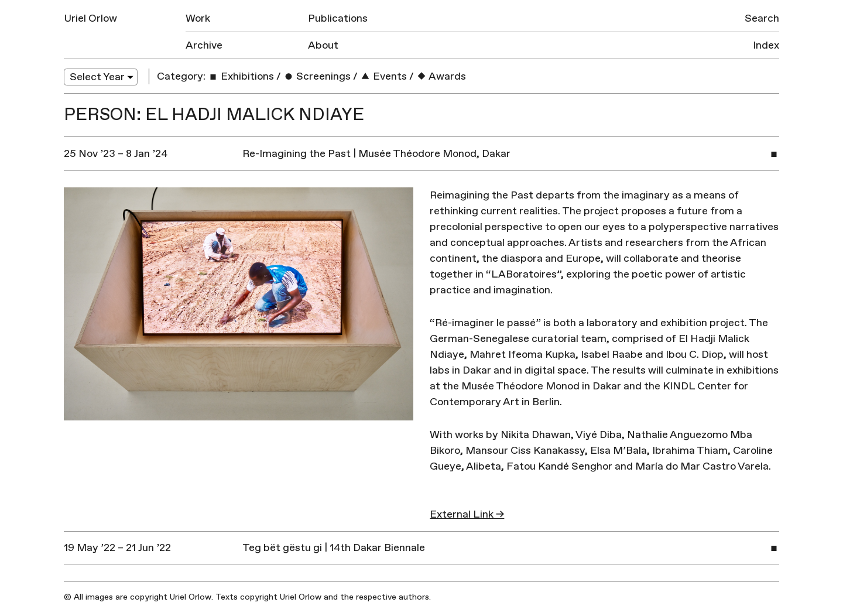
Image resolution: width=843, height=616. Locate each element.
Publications (338, 18)
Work (198, 18)
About (323, 45)
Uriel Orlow (90, 18)
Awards (441, 76)
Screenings (317, 76)
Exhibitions (241, 76)
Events (383, 76)
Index (766, 45)
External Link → (467, 514)
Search (762, 18)
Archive (204, 45)
